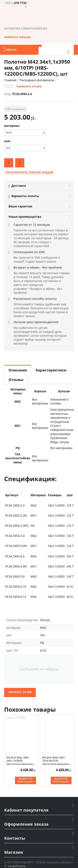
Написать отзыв (29, 86)
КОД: (8, 94)
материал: (12, 126)
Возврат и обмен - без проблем (38, 267)
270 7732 (15, 3)
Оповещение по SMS (29, 252)
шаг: (8, 141)
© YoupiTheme (15, 866)
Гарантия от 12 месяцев (32, 225)
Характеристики (51, 370)
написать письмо (17, 37)
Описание (18, 370)
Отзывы (16, 380)
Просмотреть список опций (30, 172)
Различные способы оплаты (35, 299)
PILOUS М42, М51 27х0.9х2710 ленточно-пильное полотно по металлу (56, 761)
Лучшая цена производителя (36, 322)
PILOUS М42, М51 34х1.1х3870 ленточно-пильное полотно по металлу (20, 761)
